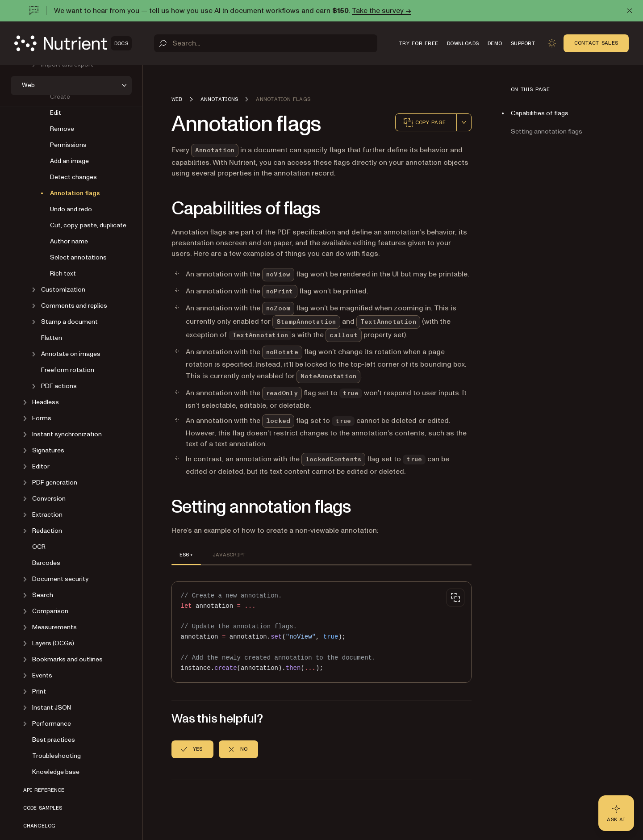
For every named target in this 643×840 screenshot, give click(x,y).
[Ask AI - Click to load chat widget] (616, 813)
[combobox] (464, 122)
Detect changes (73, 177)
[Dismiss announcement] (630, 11)
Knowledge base (56, 772)
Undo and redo (71, 209)
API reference (44, 790)
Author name (69, 241)
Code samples (43, 808)
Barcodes (46, 563)
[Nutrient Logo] (73, 43)
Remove (62, 129)
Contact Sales (596, 43)
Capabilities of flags (540, 113)
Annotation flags (75, 193)
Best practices (54, 740)
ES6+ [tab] (186, 555)
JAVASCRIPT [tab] (229, 555)
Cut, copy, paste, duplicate (88, 225)
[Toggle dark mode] (552, 43)
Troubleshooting (56, 756)
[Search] (266, 43)
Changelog (39, 826)
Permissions (68, 145)
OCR (39, 547)
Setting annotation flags (547, 132)
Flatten (52, 338)
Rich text (63, 274)
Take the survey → (381, 11)
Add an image (69, 161)
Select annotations (78, 257)
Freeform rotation (68, 370)
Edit (56, 113)
